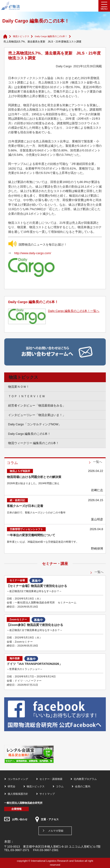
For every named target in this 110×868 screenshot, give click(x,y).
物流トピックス (21, 36)
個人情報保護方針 (18, 794)
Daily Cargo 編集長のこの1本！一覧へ (74, 311)
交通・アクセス (50, 819)
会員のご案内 (83, 786)
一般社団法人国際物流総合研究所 (23, 803)
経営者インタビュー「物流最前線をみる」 (37, 405)
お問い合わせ (20, 819)
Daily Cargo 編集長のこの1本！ (51, 36)
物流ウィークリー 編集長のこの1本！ (34, 443)
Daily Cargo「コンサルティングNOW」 (35, 424)
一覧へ (98, 462)
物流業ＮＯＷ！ (19, 387)
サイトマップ (47, 794)
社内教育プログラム (85, 779)
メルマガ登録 (56, 831)
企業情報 (16, 809)
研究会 (11, 786)
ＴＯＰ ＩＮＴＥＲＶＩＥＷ (27, 396)
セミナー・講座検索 (51, 779)
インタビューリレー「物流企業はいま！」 (37, 415)
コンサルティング (18, 779)
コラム (60, 786)
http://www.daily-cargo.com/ (33, 253)
